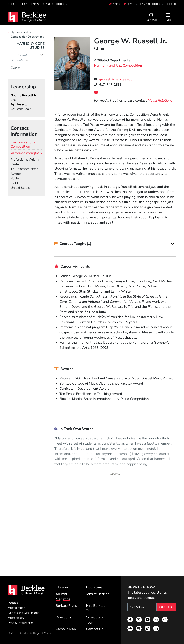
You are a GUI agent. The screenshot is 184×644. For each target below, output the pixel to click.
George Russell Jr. (24, 95)
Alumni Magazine (63, 597)
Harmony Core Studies (31, 46)
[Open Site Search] (152, 17)
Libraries (62, 587)
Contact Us (95, 629)
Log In (172, 4)
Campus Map (66, 629)
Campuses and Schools (48, 4)
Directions (63, 617)
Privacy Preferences (21, 623)
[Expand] (172, 244)
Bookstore (94, 587)
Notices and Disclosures (24, 613)
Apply (115, 4)
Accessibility (16, 618)
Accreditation (17, 608)
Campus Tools (151, 4)
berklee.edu (17, 4)
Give (128, 4)
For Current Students (19, 58)
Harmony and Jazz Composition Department (27, 35)
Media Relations (160, 101)
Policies (13, 603)
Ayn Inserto (19, 104)
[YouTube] (97, 92)
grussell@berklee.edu (116, 79)
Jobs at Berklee (98, 594)
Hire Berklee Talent (96, 608)
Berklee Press (66, 606)
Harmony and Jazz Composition (118, 66)
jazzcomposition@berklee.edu (31, 153)
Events (15, 68)
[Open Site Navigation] (168, 17)
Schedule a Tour (95, 620)
